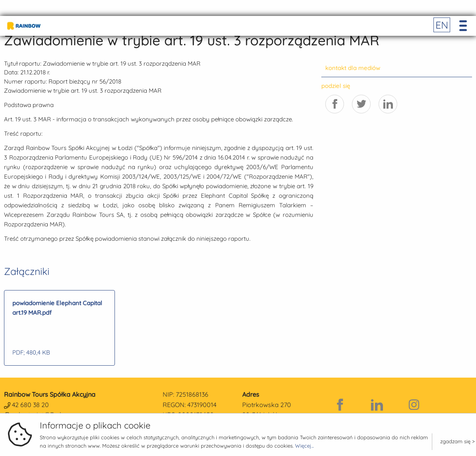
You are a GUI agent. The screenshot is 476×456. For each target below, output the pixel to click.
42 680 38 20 (30, 405)
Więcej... (304, 446)
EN (442, 25)
